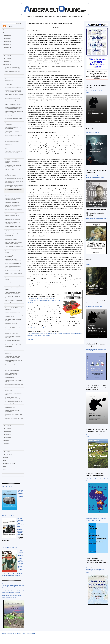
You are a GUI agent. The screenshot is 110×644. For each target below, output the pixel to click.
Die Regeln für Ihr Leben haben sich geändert (13, 320)
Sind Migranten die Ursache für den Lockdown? (13, 297)
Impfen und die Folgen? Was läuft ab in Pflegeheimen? (14, 346)
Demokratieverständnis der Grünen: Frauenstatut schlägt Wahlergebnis (13, 68)
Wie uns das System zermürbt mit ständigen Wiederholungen (12, 99)
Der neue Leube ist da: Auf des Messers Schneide (97, 302)
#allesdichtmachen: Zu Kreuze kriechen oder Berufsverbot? (14, 190)
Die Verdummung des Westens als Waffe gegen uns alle (14, 95)
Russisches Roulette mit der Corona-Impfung (13, 251)
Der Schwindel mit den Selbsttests (13, 312)
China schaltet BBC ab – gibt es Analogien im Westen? (14, 328)
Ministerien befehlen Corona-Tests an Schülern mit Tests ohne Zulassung (13, 227)
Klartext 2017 (7, 440)
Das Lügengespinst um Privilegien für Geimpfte (13, 195)
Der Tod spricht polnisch (9, 547)
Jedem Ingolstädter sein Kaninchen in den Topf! (14, 247)
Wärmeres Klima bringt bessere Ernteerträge (12, 132)
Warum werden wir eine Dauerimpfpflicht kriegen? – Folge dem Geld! (14, 239)
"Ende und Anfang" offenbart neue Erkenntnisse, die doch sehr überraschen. (96, 387)
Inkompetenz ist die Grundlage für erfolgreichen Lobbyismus (13, 223)
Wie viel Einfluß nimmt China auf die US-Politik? (14, 394)
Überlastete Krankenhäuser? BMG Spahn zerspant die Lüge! (14, 419)
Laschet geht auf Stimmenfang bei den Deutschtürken (13, 119)
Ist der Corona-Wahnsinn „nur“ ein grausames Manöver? (13, 341)
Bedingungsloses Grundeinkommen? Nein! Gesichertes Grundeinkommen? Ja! (97, 561)
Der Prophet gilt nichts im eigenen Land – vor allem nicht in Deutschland (14, 210)
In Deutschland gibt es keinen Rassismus (14, 87)
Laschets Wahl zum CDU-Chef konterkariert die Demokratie (12, 374)
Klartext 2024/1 (8, 47)
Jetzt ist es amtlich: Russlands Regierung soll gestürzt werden (14, 316)
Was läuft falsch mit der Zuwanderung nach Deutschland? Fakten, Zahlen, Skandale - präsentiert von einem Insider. (21, 527)
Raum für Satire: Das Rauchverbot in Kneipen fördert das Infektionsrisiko (13, 219)
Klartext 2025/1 (8, 41)
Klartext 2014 (7, 449)
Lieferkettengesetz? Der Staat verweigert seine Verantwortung (14, 182)
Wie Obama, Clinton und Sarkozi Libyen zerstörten (95, 474)
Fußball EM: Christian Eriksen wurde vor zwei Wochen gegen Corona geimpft (14, 91)
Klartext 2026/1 (8, 36)
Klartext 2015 (7, 446)
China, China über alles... (11, 116)
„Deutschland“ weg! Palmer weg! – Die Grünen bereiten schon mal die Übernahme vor (13, 153)
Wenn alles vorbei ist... (10, 378)
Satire (5, 469)
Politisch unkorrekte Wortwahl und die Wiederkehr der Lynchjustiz (13, 206)
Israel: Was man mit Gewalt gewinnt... (13, 157)
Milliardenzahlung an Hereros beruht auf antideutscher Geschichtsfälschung (14, 108)
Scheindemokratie (7, 487)
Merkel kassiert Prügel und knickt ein (13, 264)
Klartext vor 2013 (8, 455)
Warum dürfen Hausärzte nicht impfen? (14, 285)
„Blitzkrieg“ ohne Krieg (10, 231)
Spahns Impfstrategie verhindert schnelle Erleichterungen (14, 381)
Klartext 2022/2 (8, 56)
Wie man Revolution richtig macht (12, 76)
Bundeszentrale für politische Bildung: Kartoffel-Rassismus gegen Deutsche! (13, 104)
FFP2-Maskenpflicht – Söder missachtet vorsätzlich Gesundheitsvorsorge (14, 361)
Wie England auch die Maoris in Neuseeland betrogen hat (96, 430)
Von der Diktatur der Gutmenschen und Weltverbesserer (14, 84)
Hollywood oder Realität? (11, 349)
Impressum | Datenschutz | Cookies (11, 634)
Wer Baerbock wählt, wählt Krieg (12, 202)
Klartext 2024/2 (8, 44)
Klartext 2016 (7, 443)
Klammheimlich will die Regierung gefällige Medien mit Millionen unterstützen (14, 186)
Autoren (5, 475)
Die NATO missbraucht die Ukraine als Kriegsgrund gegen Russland (13, 243)
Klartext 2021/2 (8, 62)
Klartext (5, 33)
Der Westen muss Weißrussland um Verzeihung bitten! (13, 124)
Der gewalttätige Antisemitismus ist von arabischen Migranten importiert (14, 141)
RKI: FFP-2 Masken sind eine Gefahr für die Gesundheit (14, 390)
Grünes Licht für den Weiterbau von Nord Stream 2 (14, 385)
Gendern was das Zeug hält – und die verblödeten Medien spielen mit (13, 293)
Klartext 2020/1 (8, 426)
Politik (5, 461)
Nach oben (31, 339)
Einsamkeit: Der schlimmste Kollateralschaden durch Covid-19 (13, 398)
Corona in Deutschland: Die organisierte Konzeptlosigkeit (14, 301)
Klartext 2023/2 (8, 50)
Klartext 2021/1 (8, 65)
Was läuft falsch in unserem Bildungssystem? (96, 345)
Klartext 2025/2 (8, 39)
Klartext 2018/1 (8, 437)
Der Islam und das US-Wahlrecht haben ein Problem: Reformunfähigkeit (14, 370)
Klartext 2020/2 (8, 423)
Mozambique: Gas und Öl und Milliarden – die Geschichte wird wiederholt (14, 136)
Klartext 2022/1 (8, 59)
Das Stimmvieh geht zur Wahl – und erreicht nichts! (13, 256)
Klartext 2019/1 (8, 432)
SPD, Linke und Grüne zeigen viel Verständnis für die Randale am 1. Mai (13, 170)
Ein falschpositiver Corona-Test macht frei (14, 178)
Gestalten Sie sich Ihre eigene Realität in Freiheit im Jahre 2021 (14, 407)
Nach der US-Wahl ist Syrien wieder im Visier (14, 274)
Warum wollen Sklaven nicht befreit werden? (13, 279)
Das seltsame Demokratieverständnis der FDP (14, 148)
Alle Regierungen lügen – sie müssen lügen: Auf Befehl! (13, 166)
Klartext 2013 (7, 452)
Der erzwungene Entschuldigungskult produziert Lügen (13, 79)
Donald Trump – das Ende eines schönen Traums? (14, 365)
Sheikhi (89, 260)
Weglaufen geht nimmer (10, 282)
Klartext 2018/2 (8, 435)
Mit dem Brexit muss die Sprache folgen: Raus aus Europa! (14, 415)
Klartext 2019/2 (8, 429)
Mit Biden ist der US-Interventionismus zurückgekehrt (13, 353)
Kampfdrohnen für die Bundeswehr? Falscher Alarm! (13, 411)
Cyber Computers (30, 634)
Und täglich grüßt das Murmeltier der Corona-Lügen (13, 337)
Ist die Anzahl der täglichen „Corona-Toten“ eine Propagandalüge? (14, 402)
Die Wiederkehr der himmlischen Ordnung (14, 271)
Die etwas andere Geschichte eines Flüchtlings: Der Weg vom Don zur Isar (13, 586)
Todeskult (89, 129)
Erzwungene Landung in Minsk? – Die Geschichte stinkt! (13, 128)
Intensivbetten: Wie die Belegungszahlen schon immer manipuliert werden (14, 215)
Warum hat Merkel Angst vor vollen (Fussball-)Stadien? (13, 72)
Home (5, 30)
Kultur (5, 466)
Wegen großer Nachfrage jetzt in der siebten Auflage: (96, 519)
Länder (5, 472)
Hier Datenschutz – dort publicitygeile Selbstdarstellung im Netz (13, 199)
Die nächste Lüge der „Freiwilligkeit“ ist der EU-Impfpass (14, 308)
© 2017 (23, 634)
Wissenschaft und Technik (9, 463)
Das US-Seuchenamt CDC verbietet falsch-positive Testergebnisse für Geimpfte (13, 161)
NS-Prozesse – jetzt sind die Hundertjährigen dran (11, 324)
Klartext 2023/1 (8, 53)
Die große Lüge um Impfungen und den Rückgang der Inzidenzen (14, 175)
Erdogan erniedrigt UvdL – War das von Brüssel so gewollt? (14, 234)
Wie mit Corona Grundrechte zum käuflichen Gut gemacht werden (12, 333)
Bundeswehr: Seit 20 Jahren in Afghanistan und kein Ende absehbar (13, 260)
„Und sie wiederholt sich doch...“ (12, 305)
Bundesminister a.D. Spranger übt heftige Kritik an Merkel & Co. (14, 112)
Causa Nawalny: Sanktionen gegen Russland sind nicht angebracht (13, 357)
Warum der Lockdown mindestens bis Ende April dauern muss (13, 267)
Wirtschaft (6, 458)
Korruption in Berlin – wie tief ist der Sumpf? (13, 289)
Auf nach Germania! (8, 515)
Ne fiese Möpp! (9, 144)
